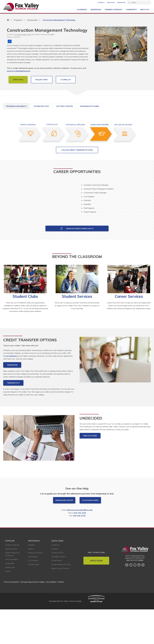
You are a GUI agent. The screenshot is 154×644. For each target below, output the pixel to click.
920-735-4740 (80, 547)
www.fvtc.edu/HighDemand (18, 71)
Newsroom (121, 3)
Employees (111, 3)
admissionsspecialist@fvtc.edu (79, 545)
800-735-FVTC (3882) (135, 595)
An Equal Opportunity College (33, 616)
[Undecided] (39, 474)
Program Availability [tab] (16, 106)
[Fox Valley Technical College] (21, 7)
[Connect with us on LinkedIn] (139, 600)
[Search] (139, 3)
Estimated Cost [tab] (42, 106)
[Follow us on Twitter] (131, 600)
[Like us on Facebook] (127, 600)
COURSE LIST (66, 80)
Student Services (77, 331)
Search (129, 3)
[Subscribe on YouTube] (135, 600)
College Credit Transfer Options (77, 184)
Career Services (129, 331)
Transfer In (12, 400)
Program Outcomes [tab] (90, 106)
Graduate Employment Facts (77, 263)
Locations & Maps (90, 535)
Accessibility (51, 616)
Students (101, 3)
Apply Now (96, 595)
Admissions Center (64, 535)
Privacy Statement (12, 616)
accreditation (11, 391)
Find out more (90, 470)
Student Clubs (25, 331)
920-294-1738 (79, 550)
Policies (61, 616)
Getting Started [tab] (65, 106)
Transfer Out (13, 417)
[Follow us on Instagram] (143, 600)
